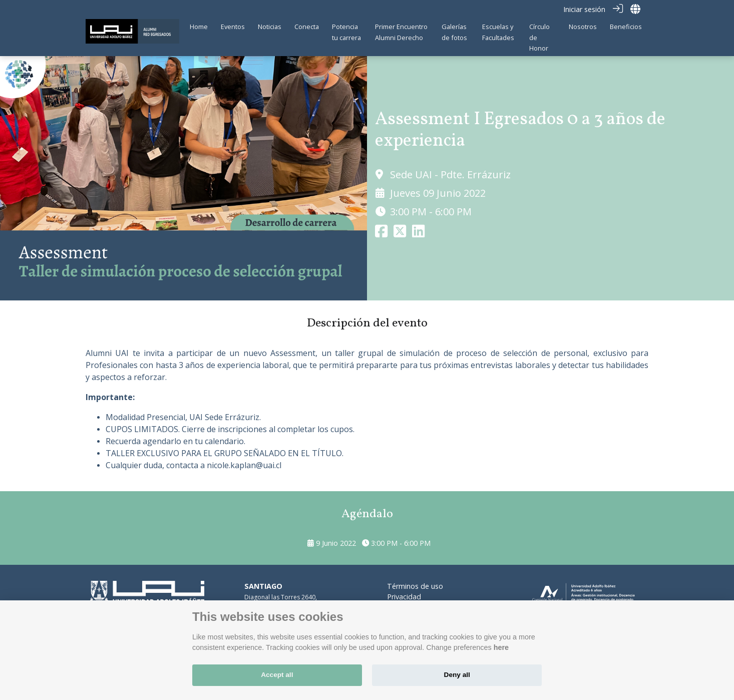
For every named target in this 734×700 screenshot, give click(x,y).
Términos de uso (415, 586)
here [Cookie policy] (501, 647)
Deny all (457, 675)
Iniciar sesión (584, 9)
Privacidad (404, 596)
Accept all (277, 675)
